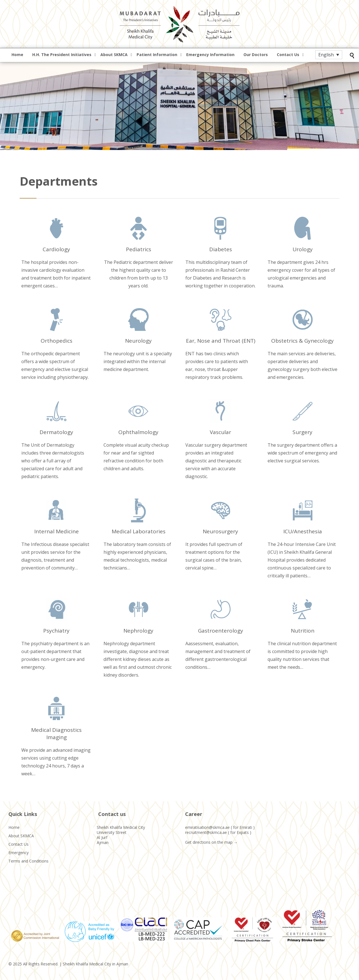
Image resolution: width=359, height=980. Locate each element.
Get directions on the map (209, 842)
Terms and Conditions (28, 861)
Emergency (19, 853)
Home (14, 827)
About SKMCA (21, 836)
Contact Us (19, 844)
